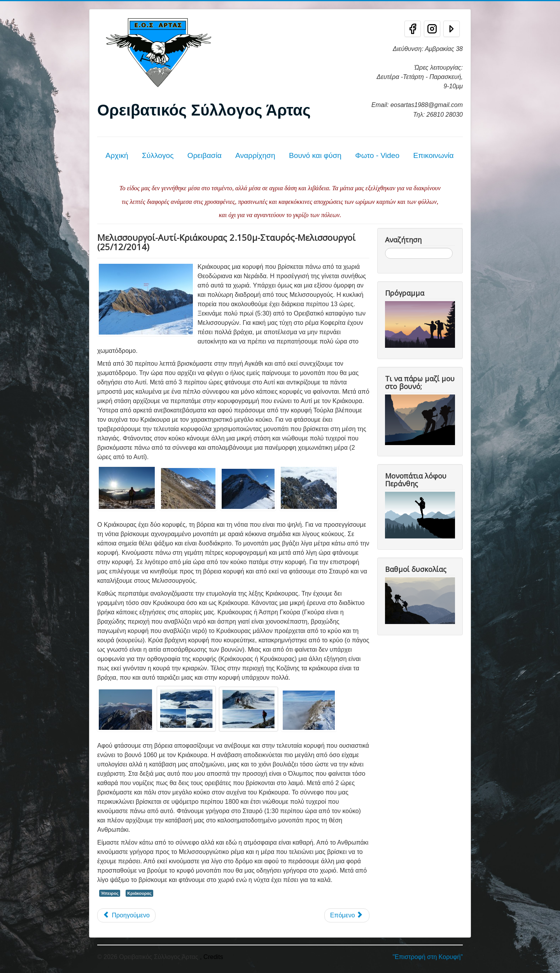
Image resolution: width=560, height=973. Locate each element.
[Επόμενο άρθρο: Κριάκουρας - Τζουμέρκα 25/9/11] (347, 915)
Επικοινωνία (433, 155)
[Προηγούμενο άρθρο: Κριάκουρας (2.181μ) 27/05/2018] (126, 915)
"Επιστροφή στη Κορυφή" (428, 957)
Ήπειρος (110, 893)
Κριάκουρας (139, 893)
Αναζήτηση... (385, 248)
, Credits (212, 957)
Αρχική (117, 155)
